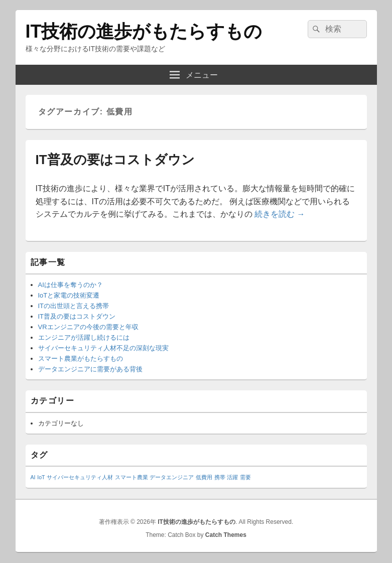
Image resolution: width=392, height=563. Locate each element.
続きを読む (280, 214)
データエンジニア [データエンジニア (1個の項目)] (172, 477)
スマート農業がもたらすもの (81, 359)
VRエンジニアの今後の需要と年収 (88, 327)
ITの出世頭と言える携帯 (74, 306)
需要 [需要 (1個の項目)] (245, 477)
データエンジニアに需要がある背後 (90, 369)
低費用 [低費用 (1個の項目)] (204, 477)
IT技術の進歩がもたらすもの (144, 31)
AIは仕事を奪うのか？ (71, 285)
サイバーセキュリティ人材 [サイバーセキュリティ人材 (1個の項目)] (80, 477)
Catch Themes (226, 535)
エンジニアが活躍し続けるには (84, 337)
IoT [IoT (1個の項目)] (41, 477)
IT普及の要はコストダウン (115, 160)
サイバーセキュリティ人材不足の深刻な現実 (103, 348)
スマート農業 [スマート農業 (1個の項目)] (132, 477)
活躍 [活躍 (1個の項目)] (232, 477)
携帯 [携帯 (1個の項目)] (220, 477)
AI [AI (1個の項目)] (33, 477)
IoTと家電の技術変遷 (69, 295)
